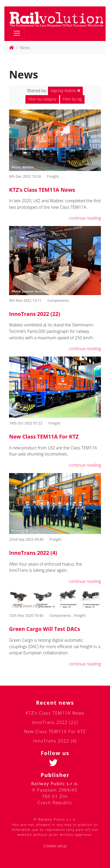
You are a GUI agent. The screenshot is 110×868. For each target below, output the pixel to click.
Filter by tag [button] (72, 99)
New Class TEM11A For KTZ (44, 436)
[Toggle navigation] (17, 33)
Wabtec (65, 91)
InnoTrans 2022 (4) (33, 553)
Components (58, 301)
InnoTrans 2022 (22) (35, 314)
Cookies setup (55, 846)
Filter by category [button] (42, 99)
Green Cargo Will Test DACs (45, 629)
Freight (53, 176)
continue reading (85, 218)
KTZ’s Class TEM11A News (42, 190)
